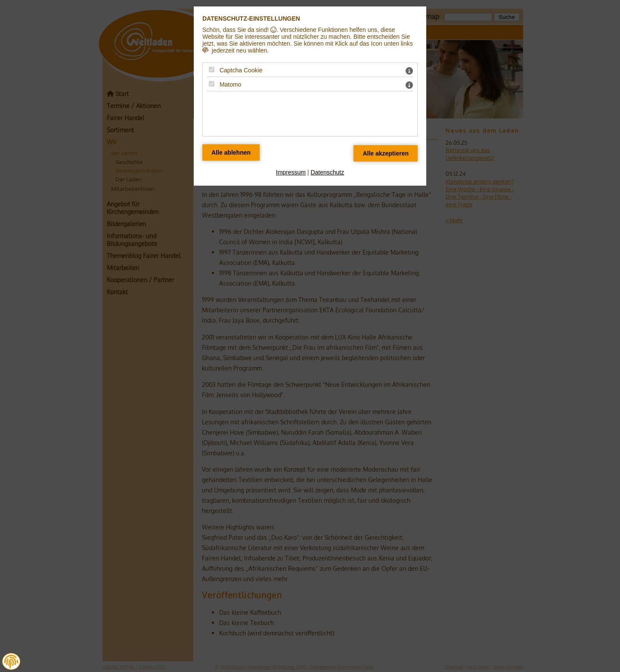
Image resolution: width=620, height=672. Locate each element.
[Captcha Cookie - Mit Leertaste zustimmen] (212, 70)
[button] (11, 662)
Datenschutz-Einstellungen (251, 19)
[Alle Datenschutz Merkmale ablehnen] (231, 152)
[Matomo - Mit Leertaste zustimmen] (212, 84)
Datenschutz (327, 172)
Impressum (291, 172)
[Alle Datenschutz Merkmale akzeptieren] (386, 153)
